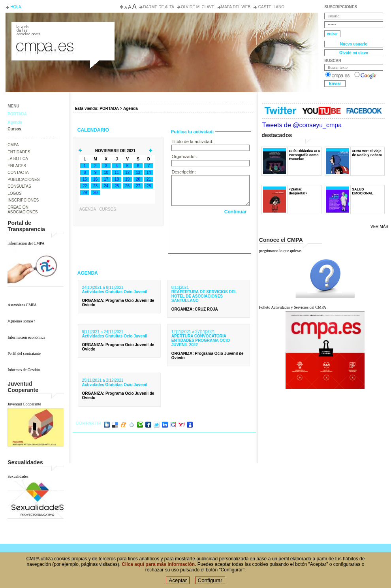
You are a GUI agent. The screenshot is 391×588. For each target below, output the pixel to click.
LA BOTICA (18, 159)
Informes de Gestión (24, 370)
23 (95, 186)
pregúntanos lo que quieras (280, 251)
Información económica (26, 337)
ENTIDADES (19, 152)
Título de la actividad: (192, 141)
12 (127, 172)
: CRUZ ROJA (195, 309)
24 (106, 186)
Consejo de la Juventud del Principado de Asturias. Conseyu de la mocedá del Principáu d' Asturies (62, 29)
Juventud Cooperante (24, 404)
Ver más (379, 227)
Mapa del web (236, 7)
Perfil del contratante (24, 353)
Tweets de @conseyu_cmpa (302, 125)
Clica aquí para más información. (159, 564)
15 (85, 179)
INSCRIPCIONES (23, 200)
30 (95, 193)
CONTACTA (18, 172)
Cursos (14, 129)
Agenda (15, 122)
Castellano (271, 7)
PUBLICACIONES (23, 180)
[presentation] (210, 232)
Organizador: (184, 156)
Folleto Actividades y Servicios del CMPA (293, 307)
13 (138, 172)
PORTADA (17, 114)
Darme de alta (159, 7)
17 (106, 179)
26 (127, 186)
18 (117, 179)
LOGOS (15, 193)
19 (127, 179)
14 (149, 172)
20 (138, 179)
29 (85, 193)
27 (138, 186)
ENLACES (17, 166)
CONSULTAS (19, 186)
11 (117, 172)
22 (85, 186)
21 (149, 179)
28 (149, 186)
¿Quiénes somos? (21, 321)
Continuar (236, 212)
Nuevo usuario (354, 44)
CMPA (13, 145)
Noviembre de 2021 (115, 151)
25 (117, 186)
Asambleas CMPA (22, 305)
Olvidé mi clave (198, 7)
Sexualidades (18, 476)
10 (106, 172)
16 (95, 179)
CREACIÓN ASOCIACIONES (23, 210)
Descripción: (184, 172)
